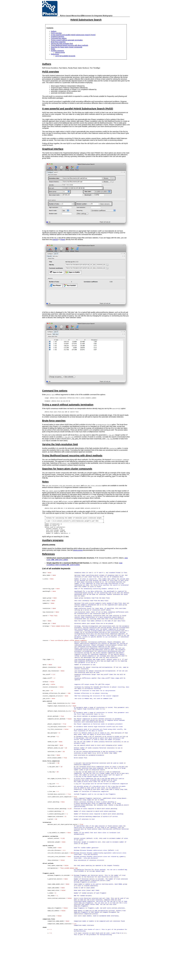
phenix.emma (60, 52)
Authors (54, 31)
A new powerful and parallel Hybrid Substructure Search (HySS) (73, 35)
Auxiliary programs (57, 51)
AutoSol (55, 239)
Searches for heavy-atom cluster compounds (67, 47)
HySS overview (56, 33)
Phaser (63, 239)
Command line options (59, 38)
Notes (53, 49)
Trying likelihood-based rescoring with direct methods (69, 45)
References (55, 54)
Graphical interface (58, 37)
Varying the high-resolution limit (62, 44)
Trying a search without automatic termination (67, 40)
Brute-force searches (58, 42)
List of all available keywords (65, 56)
